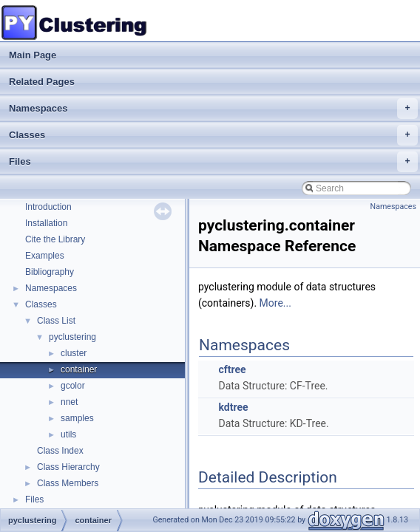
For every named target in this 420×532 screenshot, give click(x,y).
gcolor (73, 386)
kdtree (233, 407)
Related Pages (42, 82)
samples (77, 418)
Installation (46, 223)
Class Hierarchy (68, 467)
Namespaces (213, 109)
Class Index (60, 451)
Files (213, 162)
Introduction (48, 207)
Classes (213, 135)
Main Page (33, 55)
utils (68, 434)
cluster (74, 353)
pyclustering (72, 337)
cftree (232, 369)
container (79, 369)
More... (275, 303)
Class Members (68, 483)
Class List (56, 321)
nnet (69, 402)
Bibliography (50, 272)
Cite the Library (55, 239)
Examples (45, 256)
